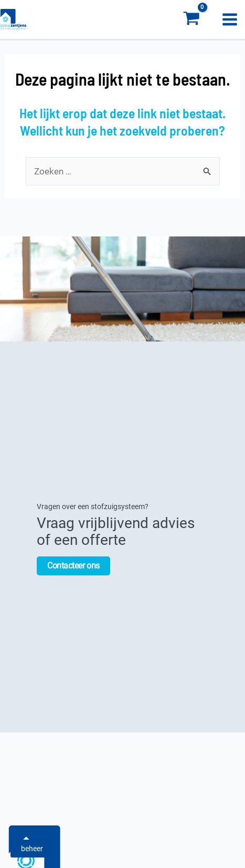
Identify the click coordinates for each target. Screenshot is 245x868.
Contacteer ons (73, 565)
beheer (32, 849)
